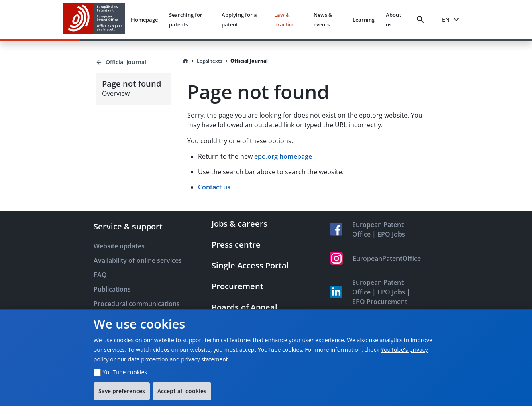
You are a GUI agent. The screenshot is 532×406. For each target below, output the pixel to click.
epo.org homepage (283, 156)
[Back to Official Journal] (133, 62)
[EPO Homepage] (94, 19)
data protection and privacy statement (178, 359)
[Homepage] (185, 61)
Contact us (214, 187)
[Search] (422, 20)
